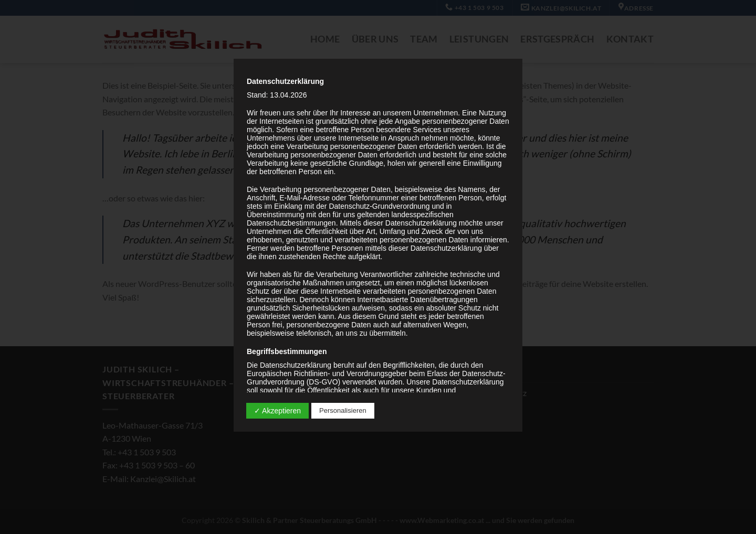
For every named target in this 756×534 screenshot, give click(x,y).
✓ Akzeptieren (277, 411)
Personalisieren (343, 410)
